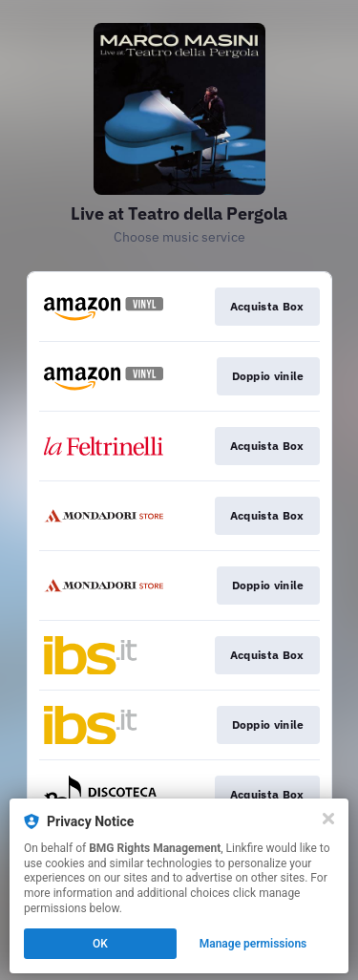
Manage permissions (253, 944)
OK (100, 944)
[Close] (328, 819)
